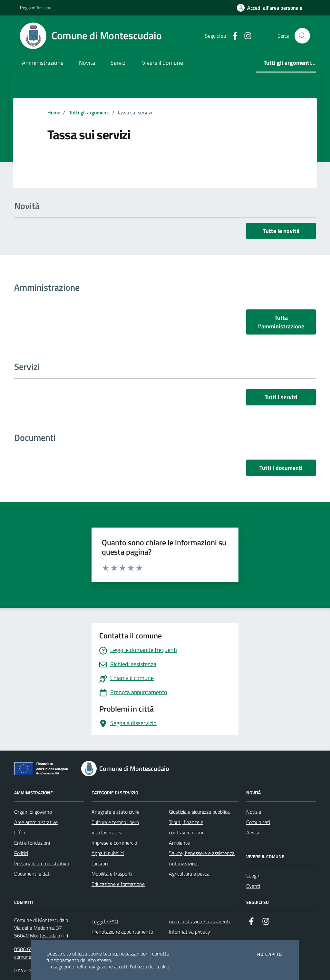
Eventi (253, 886)
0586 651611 (29, 949)
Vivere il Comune (163, 63)
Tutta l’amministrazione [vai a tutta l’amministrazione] (281, 322)
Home (54, 112)
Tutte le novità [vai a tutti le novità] (281, 231)
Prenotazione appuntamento (122, 932)
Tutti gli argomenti (89, 112)
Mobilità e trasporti (112, 874)
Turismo (100, 863)
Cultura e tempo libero (115, 822)
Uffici (19, 832)
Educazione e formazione (118, 884)
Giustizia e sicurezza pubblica (199, 812)
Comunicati (258, 822)
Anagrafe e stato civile (116, 812)
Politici (21, 853)
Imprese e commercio (114, 843)
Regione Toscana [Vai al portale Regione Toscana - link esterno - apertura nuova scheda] (36, 8)
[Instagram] (245, 36)
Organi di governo (33, 812)
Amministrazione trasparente (200, 921)
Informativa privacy (189, 932)
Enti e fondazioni (32, 843)
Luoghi (253, 876)
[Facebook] (232, 36)
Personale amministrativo (42, 863)
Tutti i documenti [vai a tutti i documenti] (281, 468)
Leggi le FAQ (105, 921)
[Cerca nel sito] (302, 36)
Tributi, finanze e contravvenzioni (186, 827)
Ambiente (179, 843)
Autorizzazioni (184, 863)
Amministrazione (43, 63)
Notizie (254, 812)
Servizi (119, 63)
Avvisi (252, 832)
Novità (87, 63)
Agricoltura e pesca (189, 874)
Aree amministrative (36, 822)
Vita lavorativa (107, 832)
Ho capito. (270, 954)
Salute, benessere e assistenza (202, 853)
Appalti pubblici (108, 853)
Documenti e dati (32, 874)
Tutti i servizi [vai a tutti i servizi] (281, 397)
